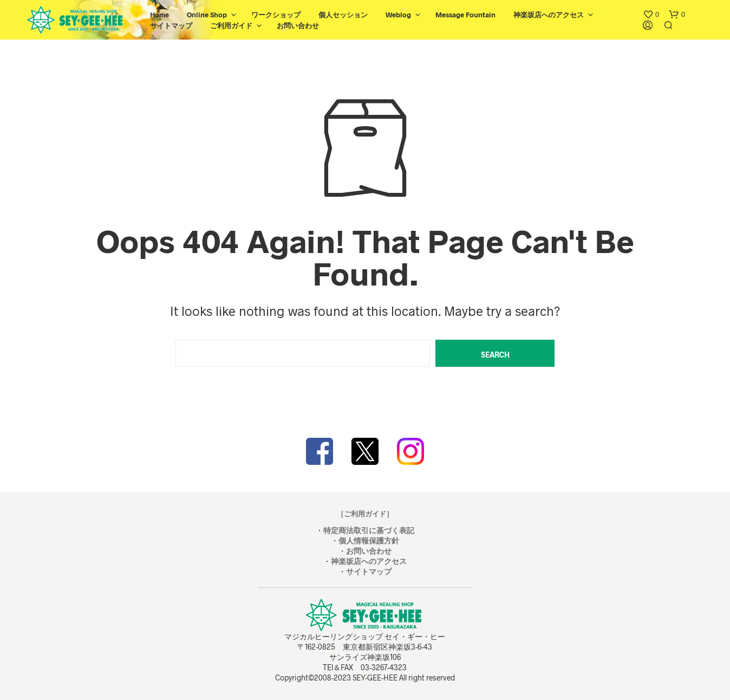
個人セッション (343, 15)
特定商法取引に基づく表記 (369, 530)
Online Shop (207, 15)
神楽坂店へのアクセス (549, 15)
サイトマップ (171, 25)
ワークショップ (276, 15)
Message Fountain (465, 15)
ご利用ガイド (231, 25)
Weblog (398, 15)
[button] (651, 15)
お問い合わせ (298, 25)
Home (159, 15)
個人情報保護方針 (369, 540)
